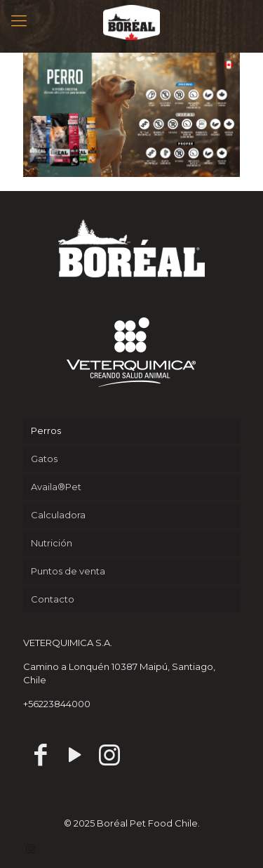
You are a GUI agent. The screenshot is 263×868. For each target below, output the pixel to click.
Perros (46, 430)
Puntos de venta (68, 571)
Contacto (53, 599)
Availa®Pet (56, 487)
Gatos (44, 459)
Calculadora (58, 515)
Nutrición (52, 543)
